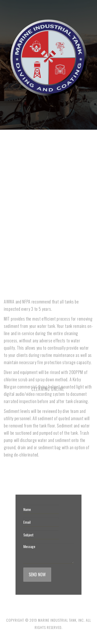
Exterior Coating (54, 225)
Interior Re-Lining (21, 225)
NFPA (10, 289)
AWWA (78, 225)
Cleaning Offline (65, 160)
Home (11, 160)
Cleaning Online (33, 160)
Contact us (28, 289)
